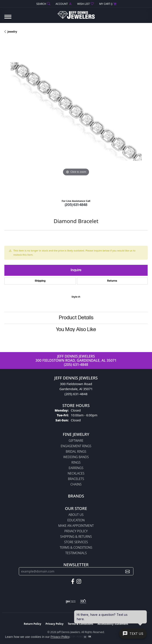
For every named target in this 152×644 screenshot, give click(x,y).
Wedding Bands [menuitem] (76, 457)
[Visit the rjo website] (83, 602)
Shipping (40, 281)
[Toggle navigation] (8, 19)
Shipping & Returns (76, 537)
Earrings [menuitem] (76, 468)
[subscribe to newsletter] (128, 571)
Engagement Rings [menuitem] (76, 446)
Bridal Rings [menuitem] (76, 451)
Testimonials (76, 553)
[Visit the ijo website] (71, 602)
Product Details (76, 318)
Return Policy (33, 624)
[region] (76, 118)
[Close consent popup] (85, 637)
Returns (112, 281)
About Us (76, 515)
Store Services (76, 542)
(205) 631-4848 (76, 205)
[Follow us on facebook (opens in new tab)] (73, 581)
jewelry (12, 32)
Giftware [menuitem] (76, 441)
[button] (43, 4)
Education (76, 520)
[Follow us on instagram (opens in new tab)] (79, 581)
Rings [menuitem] (76, 462)
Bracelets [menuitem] (76, 479)
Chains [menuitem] (76, 484)
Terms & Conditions (76, 547)
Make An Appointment (76, 526)
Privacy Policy (76, 531)
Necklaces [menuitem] (76, 473)
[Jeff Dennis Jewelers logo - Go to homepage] (76, 13)
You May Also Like (76, 329)
